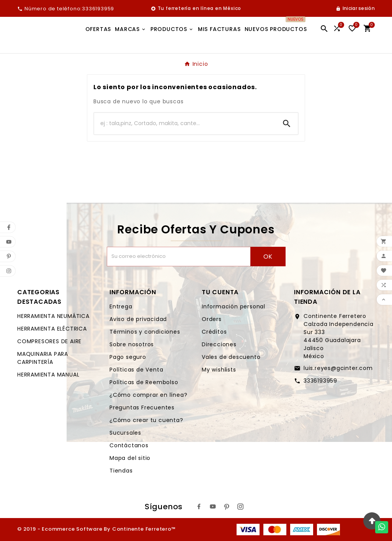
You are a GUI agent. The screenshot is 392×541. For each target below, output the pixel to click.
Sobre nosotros (132, 344)
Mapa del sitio (130, 458)
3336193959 (320, 381)
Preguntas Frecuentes (142, 407)
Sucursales (125, 433)
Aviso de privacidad (138, 319)
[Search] (287, 124)
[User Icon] (355, 8)
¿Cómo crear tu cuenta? (146, 420)
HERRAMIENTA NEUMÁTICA (53, 316)
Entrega (121, 306)
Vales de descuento (231, 357)
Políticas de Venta (136, 370)
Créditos (214, 332)
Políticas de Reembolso (144, 382)
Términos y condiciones (145, 332)
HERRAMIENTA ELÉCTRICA (52, 329)
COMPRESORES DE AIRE (49, 341)
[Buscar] (185, 124)
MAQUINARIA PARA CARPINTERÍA (43, 358)
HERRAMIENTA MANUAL (48, 375)
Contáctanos (129, 445)
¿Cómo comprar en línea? (148, 395)
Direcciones (219, 344)
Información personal (234, 306)
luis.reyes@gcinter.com (338, 368)
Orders (212, 319)
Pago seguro (128, 357)
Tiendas (121, 471)
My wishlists (219, 370)
